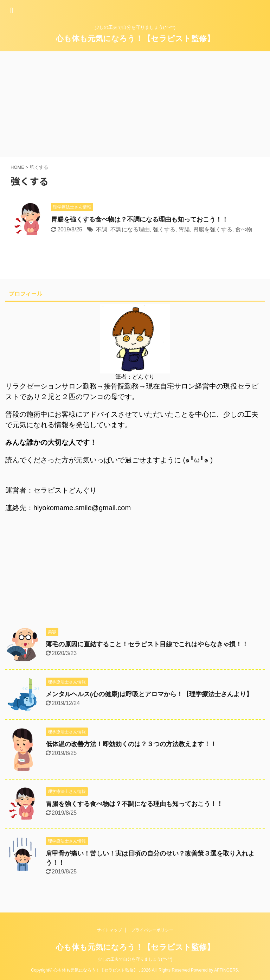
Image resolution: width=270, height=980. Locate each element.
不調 (102, 229)
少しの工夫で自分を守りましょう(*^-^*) (135, 959)
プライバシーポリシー (152, 930)
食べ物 (244, 229)
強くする (164, 229)
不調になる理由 (130, 229)
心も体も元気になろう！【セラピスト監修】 (135, 39)
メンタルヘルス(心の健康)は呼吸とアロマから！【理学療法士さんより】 (149, 694)
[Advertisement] (135, 104)
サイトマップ (109, 930)
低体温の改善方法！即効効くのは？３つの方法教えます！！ (131, 744)
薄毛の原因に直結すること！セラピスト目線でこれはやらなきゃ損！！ (147, 644)
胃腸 (184, 229)
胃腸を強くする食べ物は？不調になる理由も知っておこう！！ (140, 219)
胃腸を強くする (213, 229)
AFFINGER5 (226, 970)
